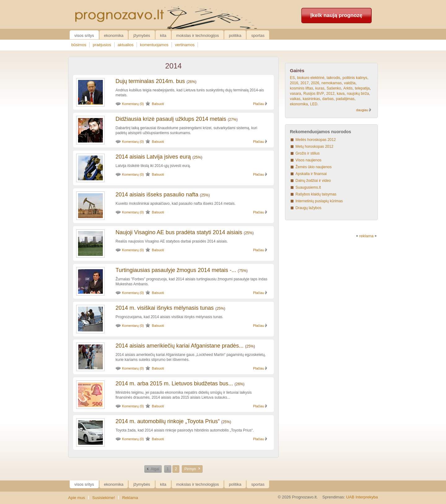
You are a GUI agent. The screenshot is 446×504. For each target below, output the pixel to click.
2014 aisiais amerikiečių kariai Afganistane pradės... (179, 346)
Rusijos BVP (314, 94)
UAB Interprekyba (362, 497)
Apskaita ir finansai (311, 174)
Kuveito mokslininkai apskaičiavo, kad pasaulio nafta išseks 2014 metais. (176, 204)
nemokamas (332, 83)
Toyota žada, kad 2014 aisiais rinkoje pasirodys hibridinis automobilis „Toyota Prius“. (185, 430)
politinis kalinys (355, 78)
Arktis (348, 88)
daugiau (362, 110)
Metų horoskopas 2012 (314, 147)
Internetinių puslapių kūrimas (319, 201)
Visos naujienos (308, 160)
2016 (294, 83)
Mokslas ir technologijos (198, 35)
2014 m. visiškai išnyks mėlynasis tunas (165, 308)
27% (233, 120)
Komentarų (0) (133, 104)
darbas (328, 99)
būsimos (79, 45)
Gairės (297, 70)
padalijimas (345, 99)
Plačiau (259, 104)
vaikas (295, 99)
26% (191, 82)
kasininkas (311, 99)
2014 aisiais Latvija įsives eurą (153, 157)
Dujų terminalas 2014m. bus (150, 81)
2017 (305, 83)
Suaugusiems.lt (308, 187)
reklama (366, 236)
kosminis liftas (302, 88)
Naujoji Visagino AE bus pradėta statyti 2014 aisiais (179, 232)
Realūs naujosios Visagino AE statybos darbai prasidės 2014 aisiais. (172, 241)
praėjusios (102, 45)
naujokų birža (358, 94)
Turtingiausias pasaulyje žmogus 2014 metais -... (176, 270)
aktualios (126, 45)
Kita (163, 35)
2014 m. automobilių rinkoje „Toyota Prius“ (168, 421)
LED (314, 104)
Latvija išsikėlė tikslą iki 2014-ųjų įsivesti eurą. (153, 166)
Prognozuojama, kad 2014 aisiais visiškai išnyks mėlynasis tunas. (169, 317)
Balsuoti (158, 104)
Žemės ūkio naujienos (314, 167)
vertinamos (185, 45)
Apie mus (77, 498)
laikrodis (334, 78)
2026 (315, 83)
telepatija (362, 88)
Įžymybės (142, 35)
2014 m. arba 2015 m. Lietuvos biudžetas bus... (174, 383)
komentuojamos (154, 45)
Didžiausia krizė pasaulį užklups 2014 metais (171, 119)
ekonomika (299, 104)
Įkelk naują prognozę (336, 15)
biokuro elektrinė (311, 78)
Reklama (130, 498)
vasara (295, 94)
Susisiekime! (104, 498)
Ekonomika (114, 35)
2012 (330, 94)
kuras (320, 88)
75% (243, 271)
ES (292, 78)
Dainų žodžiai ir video (313, 181)
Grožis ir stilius (308, 153)
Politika (235, 35)
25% (197, 157)
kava (341, 94)
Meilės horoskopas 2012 (316, 140)
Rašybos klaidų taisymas (316, 194)
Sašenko (334, 88)
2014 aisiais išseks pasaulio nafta (157, 195)
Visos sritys (84, 35)
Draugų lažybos (308, 208)
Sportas (258, 35)
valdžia (350, 83)
